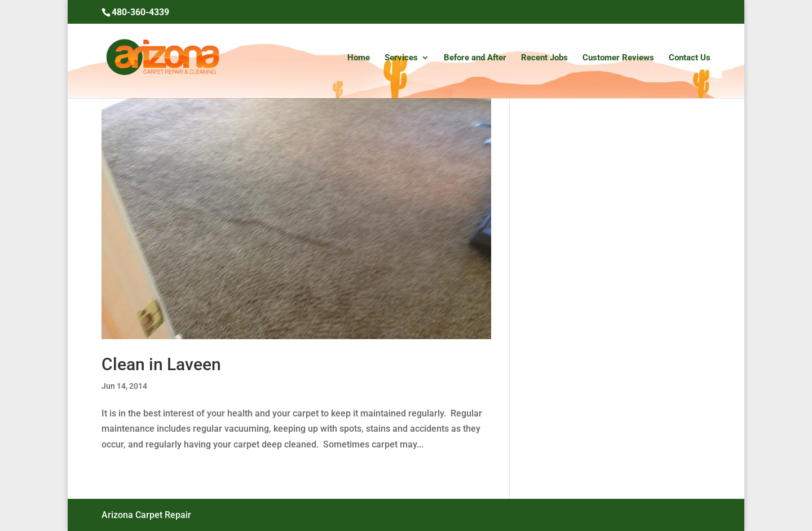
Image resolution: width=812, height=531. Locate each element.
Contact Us (690, 58)
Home (359, 58)
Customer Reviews (618, 58)
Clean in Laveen (161, 364)
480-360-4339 (140, 12)
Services (401, 58)
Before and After (475, 58)
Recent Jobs (544, 58)
